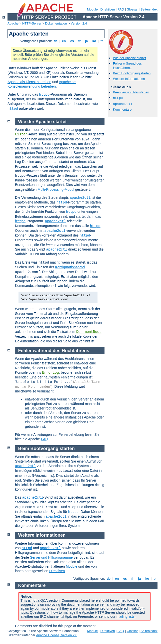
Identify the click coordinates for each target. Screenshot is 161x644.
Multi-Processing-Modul (56, 189)
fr (80, 41)
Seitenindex (149, 9)
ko (94, 41)
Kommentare (122, 110)
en (64, 41)
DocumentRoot (89, 332)
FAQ (121, 9)
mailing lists (125, 616)
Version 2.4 (79, 23)
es (72, 41)
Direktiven (108, 9)
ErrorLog (50, 373)
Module (92, 9)
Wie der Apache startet (129, 58)
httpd (44, 95)
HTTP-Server (32, 23)
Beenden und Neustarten (131, 92)
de (55, 41)
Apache (13, 23)
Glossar (132, 9)
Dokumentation (56, 23)
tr (102, 41)
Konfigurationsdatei (70, 267)
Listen (21, 134)
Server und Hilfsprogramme (51, 557)
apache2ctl (123, 104)
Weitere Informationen (129, 79)
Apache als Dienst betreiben (29, 82)
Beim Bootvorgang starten (132, 73)
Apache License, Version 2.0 (57, 635)
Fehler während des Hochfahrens (127, 66)
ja (86, 41)
